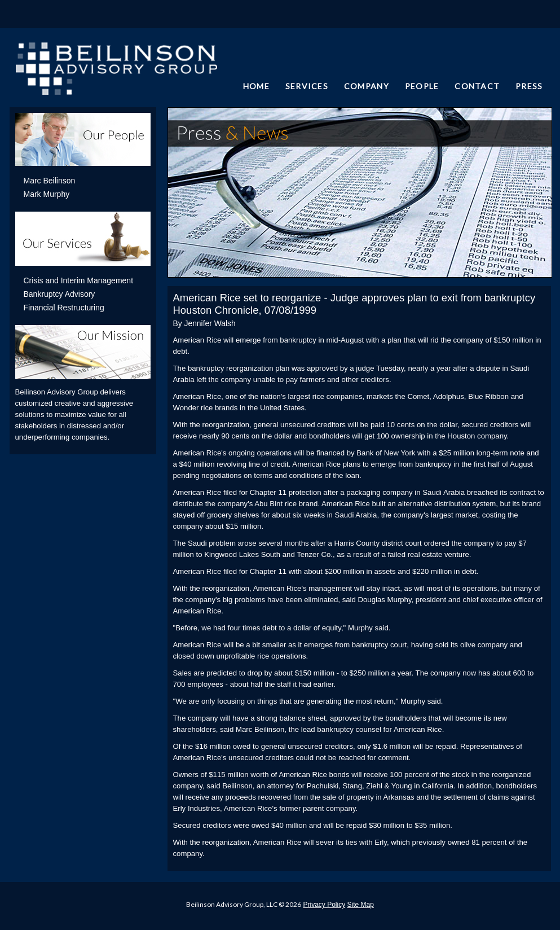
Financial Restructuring (64, 308)
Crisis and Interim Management (79, 280)
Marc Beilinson (50, 181)
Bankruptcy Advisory (59, 294)
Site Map (361, 905)
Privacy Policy (324, 905)
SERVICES (307, 86)
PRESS (529, 86)
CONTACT (477, 86)
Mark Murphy (47, 194)
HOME (256, 86)
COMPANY (367, 86)
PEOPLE (422, 86)
